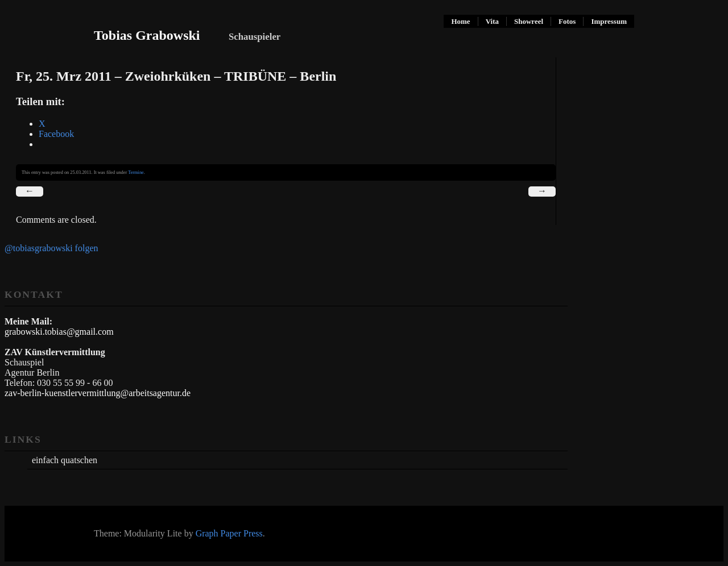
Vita (492, 21)
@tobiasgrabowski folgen (51, 248)
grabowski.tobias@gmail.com (59, 332)
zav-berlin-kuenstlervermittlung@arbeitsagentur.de (98, 393)
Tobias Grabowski (147, 35)
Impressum (609, 21)
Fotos (567, 21)
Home (460, 21)
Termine (136, 172)
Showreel (529, 21)
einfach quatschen (65, 460)
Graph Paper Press (229, 533)
